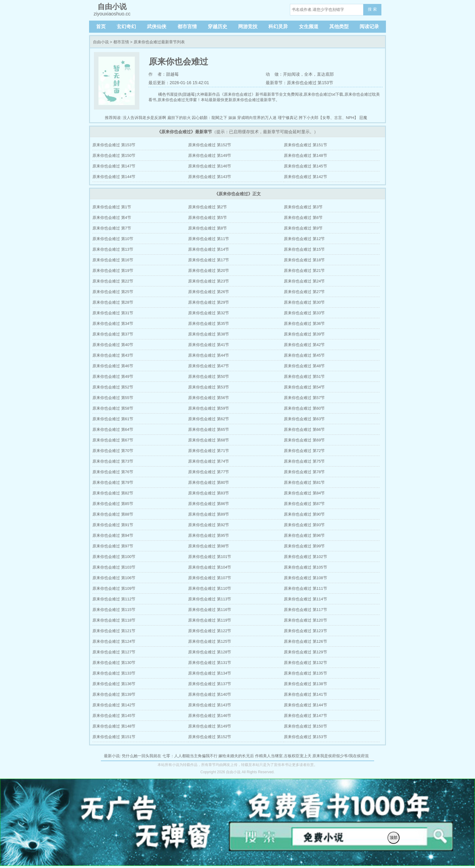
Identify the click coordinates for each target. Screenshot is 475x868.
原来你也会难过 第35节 (209, 323)
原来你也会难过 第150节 (114, 155)
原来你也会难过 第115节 (114, 610)
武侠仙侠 (157, 26)
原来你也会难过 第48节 (304, 366)
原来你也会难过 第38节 (209, 334)
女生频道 (309, 26)
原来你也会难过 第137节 (210, 684)
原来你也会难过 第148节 (305, 155)
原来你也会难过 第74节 (209, 461)
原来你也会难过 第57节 (304, 398)
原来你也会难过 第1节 (112, 207)
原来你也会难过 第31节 (113, 313)
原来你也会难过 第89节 (209, 514)
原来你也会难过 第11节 (209, 239)
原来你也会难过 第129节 (305, 652)
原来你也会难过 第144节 (114, 177)
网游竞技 (248, 26)
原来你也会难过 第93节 (304, 525)
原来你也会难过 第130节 (114, 663)
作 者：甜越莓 (164, 74)
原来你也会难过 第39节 (304, 334)
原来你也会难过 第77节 (209, 472)
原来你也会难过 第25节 (113, 292)
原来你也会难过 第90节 (304, 514)
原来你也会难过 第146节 (210, 166)
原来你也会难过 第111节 (305, 588)
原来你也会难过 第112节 (114, 599)
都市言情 (187, 26)
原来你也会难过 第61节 (113, 419)
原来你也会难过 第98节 (209, 546)
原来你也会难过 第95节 (209, 535)
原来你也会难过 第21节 (304, 271)
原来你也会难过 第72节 (304, 451)
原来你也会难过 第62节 (209, 419)
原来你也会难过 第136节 (114, 684)
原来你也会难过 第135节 (305, 673)
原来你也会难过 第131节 (210, 663)
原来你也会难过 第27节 (304, 292)
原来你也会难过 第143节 (210, 177)
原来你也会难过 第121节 (114, 631)
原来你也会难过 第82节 (113, 493)
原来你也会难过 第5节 (208, 218)
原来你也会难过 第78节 (304, 472)
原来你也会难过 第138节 (305, 684)
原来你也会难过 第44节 (209, 355)
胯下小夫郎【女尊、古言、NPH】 (328, 118)
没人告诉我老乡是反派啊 (144, 118)
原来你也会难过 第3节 (303, 207)
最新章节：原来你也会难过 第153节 (299, 83)
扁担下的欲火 (179, 118)
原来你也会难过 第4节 (112, 218)
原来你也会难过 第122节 (210, 631)
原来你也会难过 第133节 (114, 673)
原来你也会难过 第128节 (210, 652)
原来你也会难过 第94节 (113, 535)
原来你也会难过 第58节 (113, 408)
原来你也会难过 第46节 (113, 366)
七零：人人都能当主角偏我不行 (190, 756)
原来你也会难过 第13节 (113, 249)
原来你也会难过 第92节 (209, 525)
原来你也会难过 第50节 (209, 376)
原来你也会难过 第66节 (304, 429)
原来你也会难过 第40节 (113, 345)
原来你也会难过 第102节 (305, 557)
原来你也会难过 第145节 (305, 166)
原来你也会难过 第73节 (113, 461)
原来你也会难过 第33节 (304, 313)
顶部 (394, 838)
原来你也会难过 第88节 (113, 514)
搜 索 (372, 9)
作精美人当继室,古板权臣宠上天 (283, 756)
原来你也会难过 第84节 (304, 493)
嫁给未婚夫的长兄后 (236, 756)
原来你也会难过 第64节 (113, 429)
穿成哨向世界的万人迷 (257, 118)
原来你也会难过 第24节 (304, 281)
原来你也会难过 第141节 (305, 694)
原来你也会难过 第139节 (114, 694)
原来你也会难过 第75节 (304, 461)
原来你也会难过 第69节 (304, 440)
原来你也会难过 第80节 (209, 482)
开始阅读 (291, 74)
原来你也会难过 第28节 (113, 302)
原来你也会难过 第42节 (304, 345)
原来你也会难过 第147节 (114, 166)
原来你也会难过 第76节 (113, 472)
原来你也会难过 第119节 (210, 620)
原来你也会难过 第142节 (305, 177)
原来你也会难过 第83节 (209, 493)
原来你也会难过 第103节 (114, 567)
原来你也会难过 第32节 (209, 313)
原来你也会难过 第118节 (114, 620)
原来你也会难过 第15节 (304, 249)
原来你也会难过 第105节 (305, 567)
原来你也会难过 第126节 (305, 641)
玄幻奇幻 (126, 26)
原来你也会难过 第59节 (209, 408)
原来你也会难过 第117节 (305, 610)
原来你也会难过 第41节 (209, 345)
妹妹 (232, 118)
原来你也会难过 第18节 (304, 260)
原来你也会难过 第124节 (114, 641)
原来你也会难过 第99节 (304, 546)
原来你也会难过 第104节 (210, 567)
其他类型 (339, 26)
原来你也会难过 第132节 (305, 663)
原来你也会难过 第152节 (210, 145)
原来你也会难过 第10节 (113, 239)
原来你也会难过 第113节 (210, 599)
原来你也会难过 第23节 (209, 281)
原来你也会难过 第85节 (113, 504)
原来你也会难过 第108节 (305, 578)
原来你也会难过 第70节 (113, 451)
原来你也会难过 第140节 (210, 694)
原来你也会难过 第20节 (209, 271)
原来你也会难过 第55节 (113, 398)
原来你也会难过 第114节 (305, 599)
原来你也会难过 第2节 (208, 207)
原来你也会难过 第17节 (209, 260)
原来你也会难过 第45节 (304, 355)
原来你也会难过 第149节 (210, 155)
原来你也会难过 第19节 (113, 271)
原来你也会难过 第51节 (304, 376)
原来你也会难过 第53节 (209, 387)
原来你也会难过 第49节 (113, 376)
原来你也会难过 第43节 (113, 355)
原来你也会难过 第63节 (304, 419)
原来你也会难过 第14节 (209, 249)
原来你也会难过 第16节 (113, 260)
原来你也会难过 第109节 (114, 588)
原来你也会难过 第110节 (210, 588)
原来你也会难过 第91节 (113, 525)
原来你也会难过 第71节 (209, 451)
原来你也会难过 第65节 (209, 429)
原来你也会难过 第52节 (113, 387)
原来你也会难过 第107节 (210, 578)
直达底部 (325, 74)
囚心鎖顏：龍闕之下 (209, 118)
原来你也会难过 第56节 (209, 398)
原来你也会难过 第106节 (114, 578)
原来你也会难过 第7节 (112, 228)
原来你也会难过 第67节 (113, 440)
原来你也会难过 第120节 (305, 620)
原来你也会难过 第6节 (303, 218)
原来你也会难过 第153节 (114, 145)
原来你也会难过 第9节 (303, 228)
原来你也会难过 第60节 (304, 408)
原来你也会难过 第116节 (210, 610)
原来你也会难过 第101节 (210, 557)
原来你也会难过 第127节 (114, 652)
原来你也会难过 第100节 (114, 557)
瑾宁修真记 (288, 118)
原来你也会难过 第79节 (113, 482)
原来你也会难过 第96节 (304, 535)
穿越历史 (218, 26)
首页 (101, 26)
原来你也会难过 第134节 (210, 673)
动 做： (274, 74)
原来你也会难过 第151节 (305, 145)
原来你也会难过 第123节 (305, 631)
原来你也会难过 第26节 (209, 292)
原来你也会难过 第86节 (209, 504)
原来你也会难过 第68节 (209, 440)
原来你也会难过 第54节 (304, 387)
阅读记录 (369, 26)
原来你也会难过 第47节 (209, 366)
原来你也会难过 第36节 (304, 323)
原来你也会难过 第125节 (210, 641)
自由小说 (101, 42)
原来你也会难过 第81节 (304, 482)
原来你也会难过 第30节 (304, 302)
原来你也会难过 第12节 (304, 239)
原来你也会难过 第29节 (209, 302)
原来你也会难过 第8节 (208, 228)
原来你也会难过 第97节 (113, 546)
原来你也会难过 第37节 (113, 334)
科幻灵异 (278, 26)
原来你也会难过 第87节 (304, 504)
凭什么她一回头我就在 (141, 756)
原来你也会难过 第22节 (113, 281)
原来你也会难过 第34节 (113, 323)
